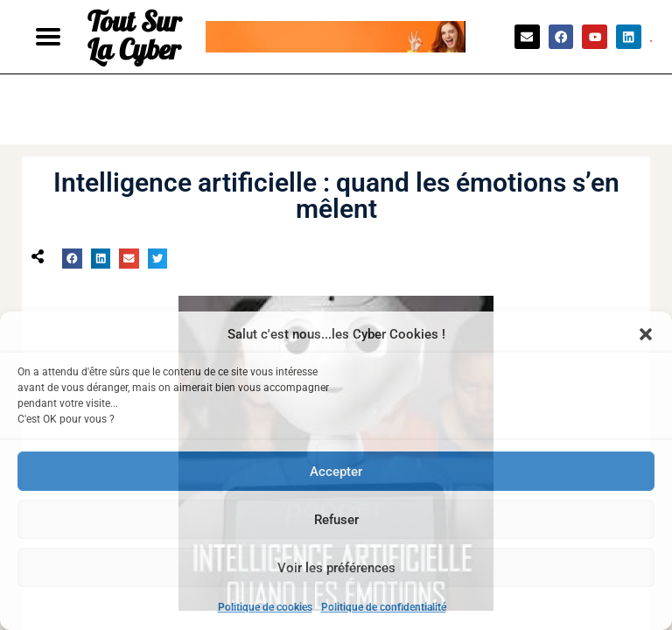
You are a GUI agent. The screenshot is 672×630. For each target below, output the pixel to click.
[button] (646, 334)
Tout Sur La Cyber (134, 37)
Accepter (336, 472)
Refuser (336, 520)
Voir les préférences (336, 568)
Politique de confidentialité (384, 607)
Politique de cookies (265, 607)
